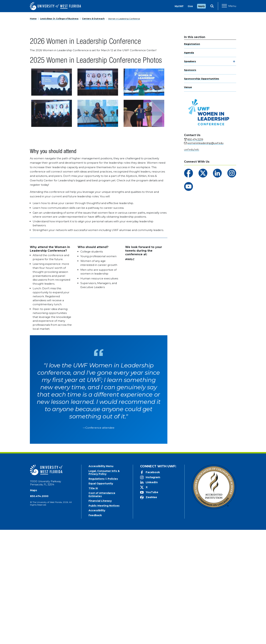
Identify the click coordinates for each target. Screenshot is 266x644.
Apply (201, 6)
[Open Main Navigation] (229, 6)
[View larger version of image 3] (144, 196)
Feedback (95, 629)
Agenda (189, 167)
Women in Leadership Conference (124, 133)
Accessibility (97, 625)
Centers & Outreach (93, 133)
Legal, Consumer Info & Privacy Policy (104, 587)
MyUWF (179, 6)
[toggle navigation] (234, 176)
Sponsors (190, 184)
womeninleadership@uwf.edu (205, 257)
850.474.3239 (195, 254)
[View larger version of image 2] (98, 196)
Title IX (93, 603)
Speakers (190, 175)
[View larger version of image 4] (52, 228)
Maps (34, 605)
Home (33, 133)
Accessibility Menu (101, 580)
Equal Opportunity (101, 598)
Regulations (97, 593)
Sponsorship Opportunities (202, 193)
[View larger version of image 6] (144, 228)
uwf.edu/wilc (192, 264)
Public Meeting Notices (104, 620)
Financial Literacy (100, 615)
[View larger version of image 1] (52, 196)
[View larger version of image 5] (98, 228)
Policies (113, 593)
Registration (192, 158)
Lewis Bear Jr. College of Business (59, 133)
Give (190, 6)
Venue (188, 201)
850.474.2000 (39, 610)
